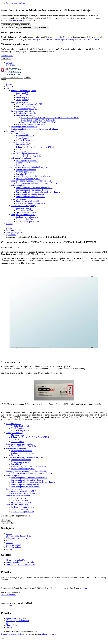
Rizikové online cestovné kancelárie (31, 124)
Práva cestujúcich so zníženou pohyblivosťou (34, 188)
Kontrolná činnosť (13, 230)
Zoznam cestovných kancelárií (28, 201)
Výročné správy (22, 138)
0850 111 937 (6, 605)
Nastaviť (15, 25)
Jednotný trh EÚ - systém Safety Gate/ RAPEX (35, 147)
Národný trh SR (22, 152)
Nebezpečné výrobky (15, 232)
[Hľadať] (27, 77)
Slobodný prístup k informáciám (24, 127)
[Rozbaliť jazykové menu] (6, 58)
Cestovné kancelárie (14, 489)
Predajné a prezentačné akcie (28, 217)
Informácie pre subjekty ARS (28, 179)
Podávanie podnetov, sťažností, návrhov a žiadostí (26, 471)
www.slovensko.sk (9, 595)
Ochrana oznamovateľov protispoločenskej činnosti (37, 183)
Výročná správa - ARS (25, 172)
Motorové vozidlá (23, 145)
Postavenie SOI (22, 93)
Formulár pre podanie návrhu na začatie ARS (34, 176)
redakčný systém (25, 634)
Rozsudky (20, 165)
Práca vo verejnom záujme (27, 106)
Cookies (9, 627)
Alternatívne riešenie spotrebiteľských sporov (24, 457)
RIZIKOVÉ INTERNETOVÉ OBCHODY (38, 120)
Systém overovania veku (26, 212)
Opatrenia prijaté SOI (25, 219)
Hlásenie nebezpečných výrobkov (20, 444)
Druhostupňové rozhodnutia (27, 163)
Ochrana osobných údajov (27, 109)
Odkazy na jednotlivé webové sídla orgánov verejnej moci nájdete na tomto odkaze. (65, 39)
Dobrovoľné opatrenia (25, 140)
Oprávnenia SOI (23, 95)
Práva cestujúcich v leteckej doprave (31, 197)
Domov (9, 84)
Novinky (10, 86)
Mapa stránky (12, 625)
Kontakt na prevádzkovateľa (17, 621)
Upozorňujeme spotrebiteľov (28, 221)
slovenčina (10, 65)
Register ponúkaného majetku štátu (20, 562)
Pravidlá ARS (22, 174)
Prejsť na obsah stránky (15, 3)
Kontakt (9, 224)
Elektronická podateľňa (15, 560)
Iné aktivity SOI (23, 97)
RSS (8, 623)
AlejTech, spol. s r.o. (48, 634)
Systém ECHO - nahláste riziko (29, 156)
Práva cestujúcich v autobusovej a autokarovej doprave (38, 192)
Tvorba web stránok (9, 634)
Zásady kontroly (23, 100)
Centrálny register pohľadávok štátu (20, 565)
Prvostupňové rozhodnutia (27, 161)
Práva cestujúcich (13, 475)
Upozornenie (21, 149)
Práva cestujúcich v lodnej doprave (30, 194)
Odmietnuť (6, 25)
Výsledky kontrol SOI (25, 136)
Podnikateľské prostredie (26, 113)
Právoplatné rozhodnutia (26, 170)
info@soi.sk (85, 588)
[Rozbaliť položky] (11, 89)
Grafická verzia (7, 56)
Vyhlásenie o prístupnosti (16, 618)
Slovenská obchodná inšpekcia (18, 536)
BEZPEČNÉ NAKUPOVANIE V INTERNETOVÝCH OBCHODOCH (50, 118)
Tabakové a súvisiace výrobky (18, 496)
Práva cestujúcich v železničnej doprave (32, 190)
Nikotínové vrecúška (24, 210)
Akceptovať (25, 25)
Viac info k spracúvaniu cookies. (22, 20)
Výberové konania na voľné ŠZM (30, 104)
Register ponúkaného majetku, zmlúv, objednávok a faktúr (34, 129)
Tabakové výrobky (24, 208)
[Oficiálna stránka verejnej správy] (34, 27)
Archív (9, 540)
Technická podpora (14, 547)
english (9, 63)
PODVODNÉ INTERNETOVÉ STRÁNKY (39, 122)
